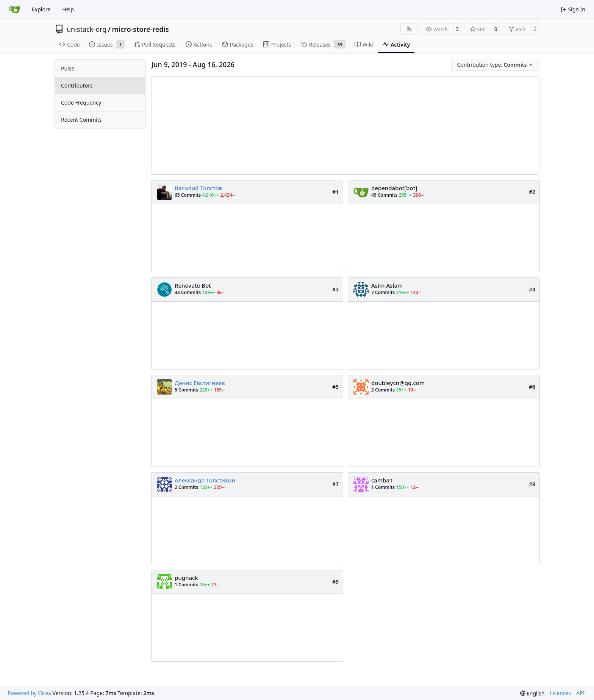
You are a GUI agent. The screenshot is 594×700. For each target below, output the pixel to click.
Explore (41, 9)
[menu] (496, 65)
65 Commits (188, 195)
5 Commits (186, 390)
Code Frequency (81, 103)
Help (68, 9)
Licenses (561, 693)
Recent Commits (81, 120)
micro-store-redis (141, 29)
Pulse (68, 68)
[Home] (14, 9)
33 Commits (188, 292)
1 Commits (383, 487)
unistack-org (87, 29)
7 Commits (383, 292)
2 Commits (383, 390)
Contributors (77, 85)
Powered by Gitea (29, 693)
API (580, 693)
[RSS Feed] (409, 29)
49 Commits (384, 195)
